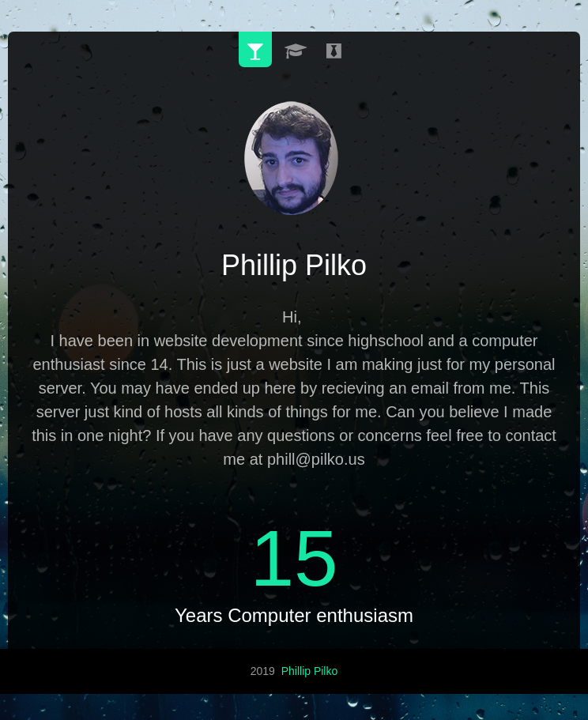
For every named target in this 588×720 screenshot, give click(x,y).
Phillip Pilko (310, 669)
